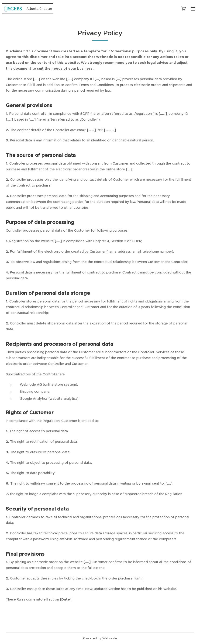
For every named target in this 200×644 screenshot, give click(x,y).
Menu (193, 9)
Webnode (110, 638)
